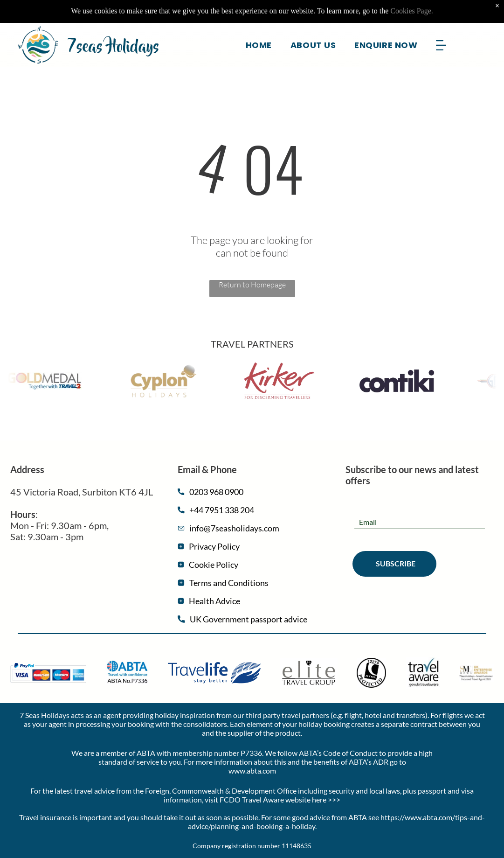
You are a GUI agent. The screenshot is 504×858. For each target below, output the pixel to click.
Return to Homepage (252, 285)
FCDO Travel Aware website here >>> (280, 799)
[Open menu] (441, 22)
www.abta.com (252, 771)
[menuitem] (259, 21)
